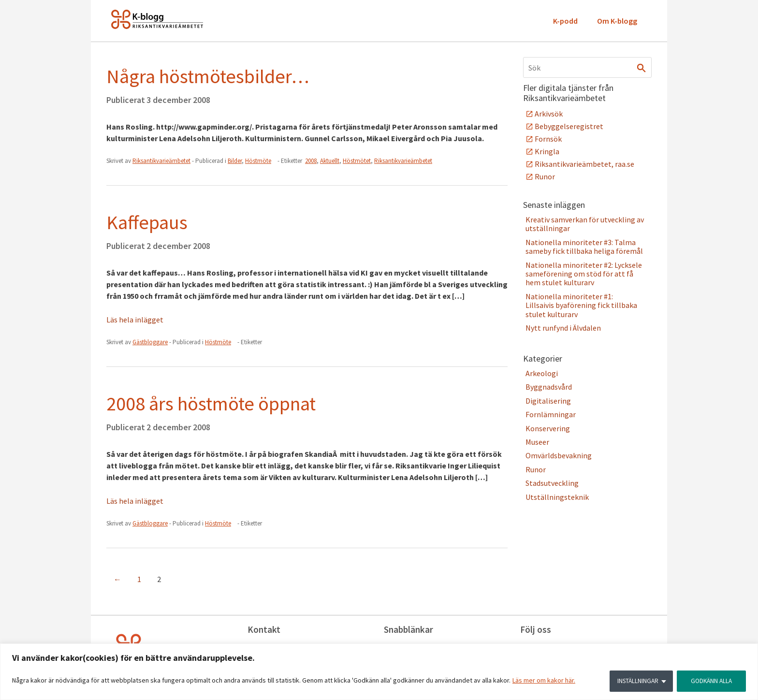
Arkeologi (542, 373)
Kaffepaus (147, 222)
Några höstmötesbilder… (208, 76)
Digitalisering (548, 401)
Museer (537, 442)
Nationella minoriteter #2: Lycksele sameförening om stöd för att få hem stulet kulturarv (584, 274)
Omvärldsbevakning (559, 455)
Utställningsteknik (557, 497)
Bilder (235, 161)
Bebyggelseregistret (569, 126)
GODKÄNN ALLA (710, 681)
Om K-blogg (617, 21)
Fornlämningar (551, 414)
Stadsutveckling (552, 483)
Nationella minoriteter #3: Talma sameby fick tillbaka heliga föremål (584, 247)
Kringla (547, 151)
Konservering (548, 428)
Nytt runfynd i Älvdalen (563, 328)
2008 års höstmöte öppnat (211, 404)
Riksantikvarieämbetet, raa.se (584, 164)
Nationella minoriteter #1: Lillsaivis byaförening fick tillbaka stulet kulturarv (581, 305)
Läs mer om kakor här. (544, 681)
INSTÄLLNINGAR (634, 681)
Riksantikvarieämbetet (403, 161)
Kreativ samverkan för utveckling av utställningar (585, 224)
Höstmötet (357, 161)
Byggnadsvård (549, 387)
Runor (545, 176)
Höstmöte (258, 161)
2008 (311, 161)
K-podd (565, 21)
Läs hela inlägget (135, 320)
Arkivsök (549, 114)
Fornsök (548, 139)
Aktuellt (330, 161)
